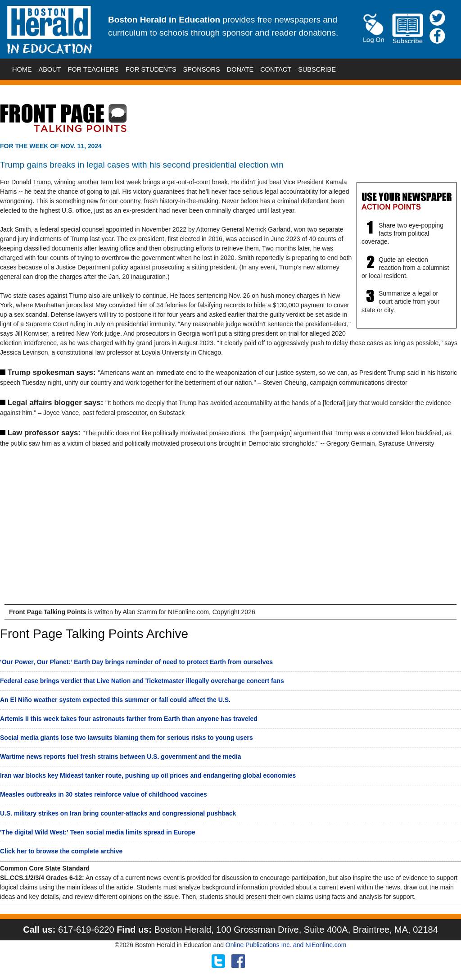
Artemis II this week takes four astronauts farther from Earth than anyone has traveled (129, 719)
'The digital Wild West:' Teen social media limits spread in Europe (98, 832)
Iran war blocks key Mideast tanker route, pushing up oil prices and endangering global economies (148, 775)
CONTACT (276, 69)
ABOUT (50, 69)
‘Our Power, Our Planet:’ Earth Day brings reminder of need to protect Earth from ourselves (136, 662)
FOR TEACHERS (93, 69)
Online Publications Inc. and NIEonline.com (286, 945)
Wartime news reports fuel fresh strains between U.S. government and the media (121, 757)
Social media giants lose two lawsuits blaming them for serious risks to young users (127, 738)
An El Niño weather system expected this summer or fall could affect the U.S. (115, 700)
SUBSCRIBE (317, 69)
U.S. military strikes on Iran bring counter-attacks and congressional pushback (118, 813)
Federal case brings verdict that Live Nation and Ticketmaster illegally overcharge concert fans (142, 681)
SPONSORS (202, 69)
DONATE (240, 69)
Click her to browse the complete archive (61, 851)
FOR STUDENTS (151, 69)
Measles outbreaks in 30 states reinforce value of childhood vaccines (104, 794)
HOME (22, 69)
